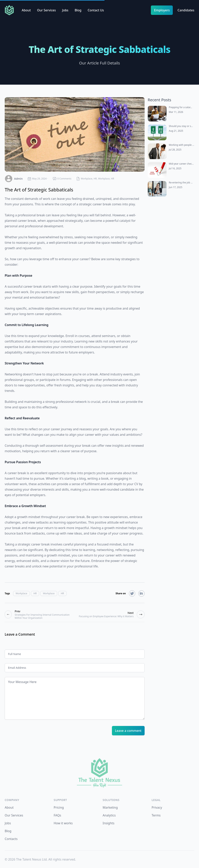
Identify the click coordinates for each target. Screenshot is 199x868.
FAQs (57, 815)
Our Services (46, 10)
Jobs (65, 10)
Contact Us (96, 10)
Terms (156, 815)
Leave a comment (128, 731)
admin (18, 179)
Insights (109, 823)
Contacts (11, 839)
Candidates (186, 10)
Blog (78, 10)
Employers (162, 10)
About (26, 10)
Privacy (157, 807)
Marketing (110, 807)
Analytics (109, 815)
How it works (63, 823)
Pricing (59, 807)
